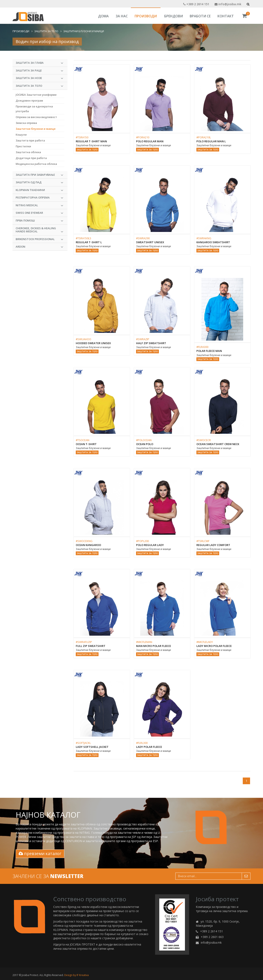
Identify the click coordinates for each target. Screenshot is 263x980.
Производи (146, 16)
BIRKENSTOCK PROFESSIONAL (39, 239)
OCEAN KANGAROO (88, 545)
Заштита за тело (46, 31)
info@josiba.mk (228, 4)
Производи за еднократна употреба (34, 109)
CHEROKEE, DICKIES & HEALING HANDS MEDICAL (39, 230)
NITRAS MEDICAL (39, 205)
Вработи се (200, 16)
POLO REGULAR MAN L (211, 141)
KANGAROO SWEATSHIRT (213, 242)
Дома (103, 16)
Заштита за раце (39, 71)
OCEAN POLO (145, 444)
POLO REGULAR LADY (150, 545)
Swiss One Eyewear (39, 213)
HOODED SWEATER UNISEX (93, 343)
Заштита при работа (30, 140)
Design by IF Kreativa (76, 975)
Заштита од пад (39, 182)
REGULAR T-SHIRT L (89, 242)
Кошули (21, 135)
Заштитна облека (28, 152)
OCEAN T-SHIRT (86, 444)
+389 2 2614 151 (196, 4)
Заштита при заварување (39, 175)
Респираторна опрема (39, 198)
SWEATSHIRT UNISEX (150, 242)
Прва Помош (39, 221)
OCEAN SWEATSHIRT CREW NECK (218, 444)
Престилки (23, 146)
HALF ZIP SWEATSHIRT (151, 343)
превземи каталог (40, 853)
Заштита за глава (39, 63)
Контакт (226, 16)
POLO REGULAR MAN (150, 141)
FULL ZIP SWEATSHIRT (91, 646)
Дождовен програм (29, 101)
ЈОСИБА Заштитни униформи (36, 95)
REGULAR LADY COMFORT (213, 545)
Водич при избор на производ (47, 41)
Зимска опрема (26, 123)
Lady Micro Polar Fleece (214, 646)
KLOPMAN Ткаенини (39, 190)
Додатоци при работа (31, 158)
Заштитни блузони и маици (84, 31)
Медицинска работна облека (36, 164)
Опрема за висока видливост (36, 117)
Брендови (174, 16)
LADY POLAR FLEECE (149, 747)
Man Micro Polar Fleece (154, 646)
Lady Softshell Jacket (92, 747)
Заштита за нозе (39, 78)
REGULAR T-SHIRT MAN (91, 141)
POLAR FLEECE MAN (209, 351)
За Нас (122, 16)
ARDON (39, 247)
